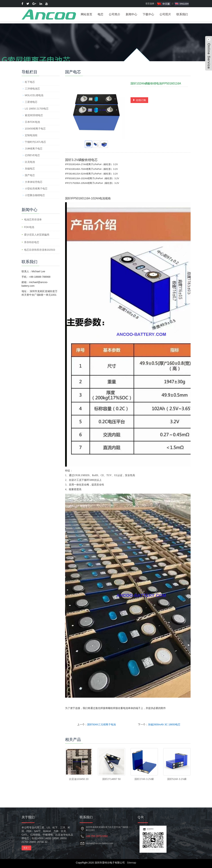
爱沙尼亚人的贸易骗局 (37, 235)
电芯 (101, 14)
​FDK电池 (29, 227)
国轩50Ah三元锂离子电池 (102, 724)
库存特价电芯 (32, 242)
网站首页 (86, 14)
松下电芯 (30, 82)
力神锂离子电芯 (34, 149)
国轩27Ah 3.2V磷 (144, 779)
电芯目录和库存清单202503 (40, 250)
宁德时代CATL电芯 (36, 142)
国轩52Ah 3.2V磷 (177, 779)
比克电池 (30, 162)
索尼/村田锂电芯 (34, 115)
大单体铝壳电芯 (34, 182)
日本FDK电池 (32, 122)
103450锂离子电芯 (35, 129)
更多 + (26, 848)
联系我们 (182, 14)
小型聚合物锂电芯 (35, 195)
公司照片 (165, 14)
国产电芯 (30, 175)
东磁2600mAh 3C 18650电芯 (164, 724)
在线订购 (139, 100)
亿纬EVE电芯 (32, 155)
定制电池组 (31, 135)
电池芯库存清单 (33, 220)
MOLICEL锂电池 (34, 95)
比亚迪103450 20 (79, 779)
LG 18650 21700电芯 (37, 109)
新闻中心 (131, 14)
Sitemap (132, 863)
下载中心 (148, 14)
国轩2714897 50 (111, 779)
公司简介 (115, 14)
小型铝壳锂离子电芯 (36, 189)
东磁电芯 (30, 169)
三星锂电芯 (31, 102)
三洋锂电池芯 (32, 89)
